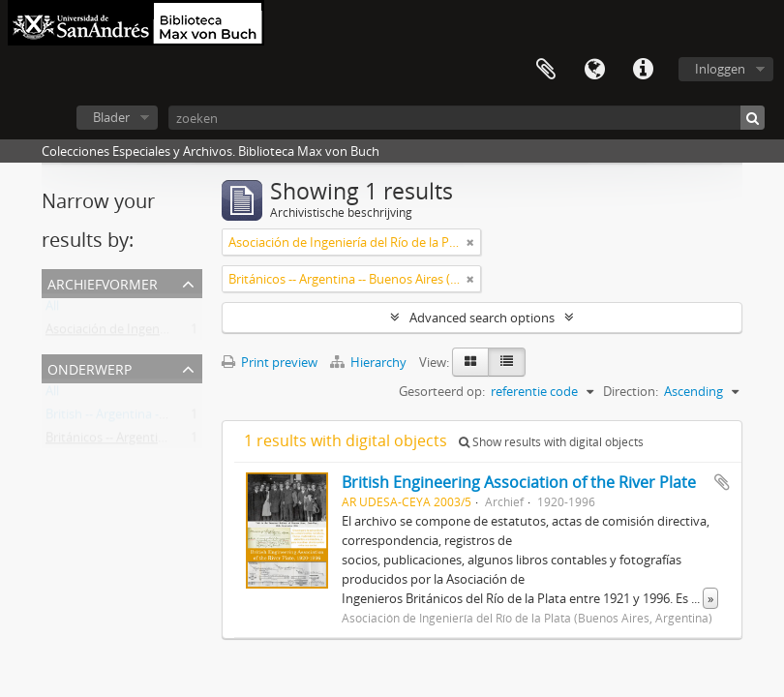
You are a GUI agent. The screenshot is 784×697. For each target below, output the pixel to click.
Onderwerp (90, 367)
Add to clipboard (722, 482)
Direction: (631, 391)
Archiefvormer (103, 282)
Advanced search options (482, 318)
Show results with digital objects (551, 442)
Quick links (643, 70)
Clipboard (546, 70)
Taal (594, 70)
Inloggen (720, 69)
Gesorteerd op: (442, 391)
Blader (111, 117)
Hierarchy (370, 362)
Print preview (270, 362)
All (52, 310)
